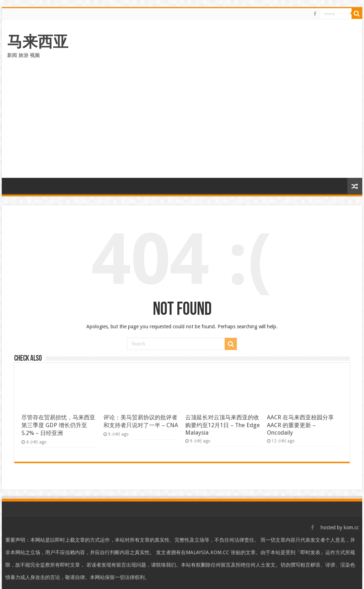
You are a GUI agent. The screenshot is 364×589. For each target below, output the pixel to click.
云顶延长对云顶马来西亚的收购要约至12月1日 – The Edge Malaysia (223, 425)
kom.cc (351, 527)
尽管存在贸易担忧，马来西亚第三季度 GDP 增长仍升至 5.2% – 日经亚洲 (58, 425)
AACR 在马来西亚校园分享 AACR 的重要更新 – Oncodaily (300, 425)
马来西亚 (38, 42)
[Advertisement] (182, 124)
